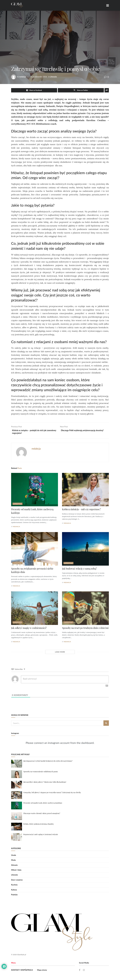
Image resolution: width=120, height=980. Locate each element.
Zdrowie (14, 866)
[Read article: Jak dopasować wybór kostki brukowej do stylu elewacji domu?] (17, 765)
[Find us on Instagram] (84, 971)
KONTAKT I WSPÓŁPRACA (22, 971)
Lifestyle (53, 77)
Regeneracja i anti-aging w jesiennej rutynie (41, 835)
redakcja (23, 77)
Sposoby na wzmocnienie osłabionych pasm (41, 772)
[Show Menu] (108, 5)
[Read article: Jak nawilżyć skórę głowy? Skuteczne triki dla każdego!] (17, 786)
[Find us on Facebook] (80, 971)
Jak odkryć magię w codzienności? (29, 629)
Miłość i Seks (16, 871)
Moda (13, 861)
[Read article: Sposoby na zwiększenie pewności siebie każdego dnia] (35, 550)
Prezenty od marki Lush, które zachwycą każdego (43, 804)
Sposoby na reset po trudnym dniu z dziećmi (85, 629)
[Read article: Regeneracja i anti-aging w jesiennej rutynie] (17, 838)
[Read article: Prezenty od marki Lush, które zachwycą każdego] (35, 491)
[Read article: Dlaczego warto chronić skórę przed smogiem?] (17, 817)
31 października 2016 (39, 77)
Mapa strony (42, 971)
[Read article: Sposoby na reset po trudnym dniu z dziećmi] (85, 609)
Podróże (14, 896)
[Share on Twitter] (81, 90)
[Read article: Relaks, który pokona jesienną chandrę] (17, 828)
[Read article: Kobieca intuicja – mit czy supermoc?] (85, 491)
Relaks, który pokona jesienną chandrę (38, 825)
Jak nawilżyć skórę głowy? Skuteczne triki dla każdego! (45, 783)
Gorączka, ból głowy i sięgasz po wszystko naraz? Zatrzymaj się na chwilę (52, 793)
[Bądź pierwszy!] (65, 680)
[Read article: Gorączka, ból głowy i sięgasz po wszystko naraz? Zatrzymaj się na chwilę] (17, 796)
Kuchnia (14, 886)
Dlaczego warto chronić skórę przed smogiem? (42, 814)
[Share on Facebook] (34, 90)
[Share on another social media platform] (107, 90)
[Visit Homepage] (17, 5)
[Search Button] (106, 724)
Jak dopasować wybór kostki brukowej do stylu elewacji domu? (48, 762)
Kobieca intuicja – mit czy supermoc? (81, 510)
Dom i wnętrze (17, 881)
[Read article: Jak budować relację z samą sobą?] (85, 550)
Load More (60, 653)
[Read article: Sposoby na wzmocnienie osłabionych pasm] (17, 775)
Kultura (14, 891)
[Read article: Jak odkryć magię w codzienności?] (35, 609)
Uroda (14, 856)
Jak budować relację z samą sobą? (79, 570)
